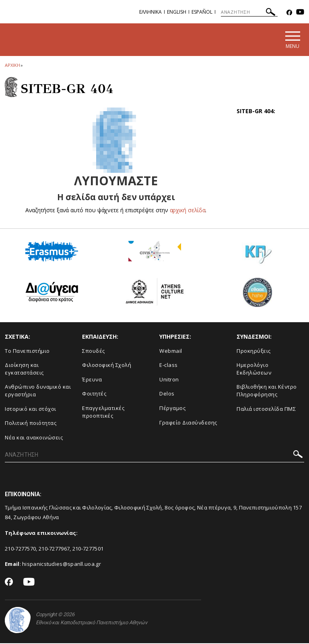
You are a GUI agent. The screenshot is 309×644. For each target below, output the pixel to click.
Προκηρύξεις (254, 352)
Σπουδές (94, 352)
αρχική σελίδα (188, 211)
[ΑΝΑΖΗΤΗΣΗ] (249, 12)
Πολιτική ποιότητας (31, 424)
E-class (169, 366)
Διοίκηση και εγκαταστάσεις (24, 370)
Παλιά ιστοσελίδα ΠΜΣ (266, 410)
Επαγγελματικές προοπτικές (103, 413)
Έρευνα (92, 380)
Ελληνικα (150, 12)
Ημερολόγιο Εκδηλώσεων (254, 370)
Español (202, 12)
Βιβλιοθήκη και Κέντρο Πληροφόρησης (267, 392)
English (177, 12)
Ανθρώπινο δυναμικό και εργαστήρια (38, 392)
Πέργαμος (172, 409)
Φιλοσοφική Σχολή (107, 366)
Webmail (171, 352)
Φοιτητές (94, 395)
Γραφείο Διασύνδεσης (188, 423)
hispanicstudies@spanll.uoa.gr (62, 565)
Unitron (169, 380)
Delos (167, 395)
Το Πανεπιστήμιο (27, 352)
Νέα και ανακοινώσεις (34, 438)
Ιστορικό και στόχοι (31, 410)
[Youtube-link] (300, 13)
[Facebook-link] (289, 13)
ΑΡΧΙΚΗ (12, 66)
